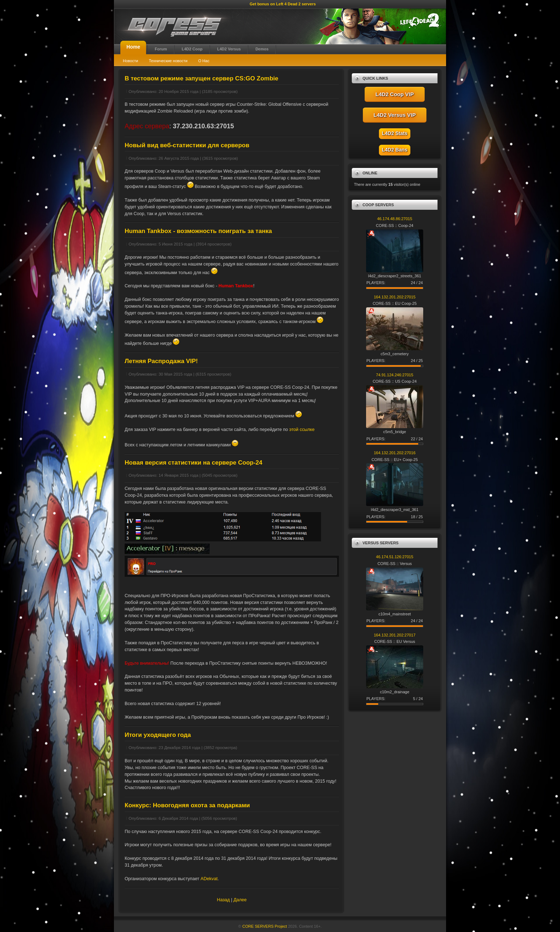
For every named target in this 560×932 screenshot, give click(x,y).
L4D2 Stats (394, 133)
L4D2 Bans (394, 150)
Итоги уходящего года (158, 735)
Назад (223, 900)
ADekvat (209, 879)
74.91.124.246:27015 (395, 375)
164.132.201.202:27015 (395, 297)
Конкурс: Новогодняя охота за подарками (187, 805)
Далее (240, 900)
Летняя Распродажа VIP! (161, 361)
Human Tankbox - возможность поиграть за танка (198, 231)
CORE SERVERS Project (265, 926)
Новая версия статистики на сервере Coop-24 (194, 463)
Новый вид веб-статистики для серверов (187, 145)
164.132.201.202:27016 (395, 453)
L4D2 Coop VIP (395, 94)
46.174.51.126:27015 (395, 557)
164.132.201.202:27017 (395, 635)
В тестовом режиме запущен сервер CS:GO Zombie (201, 78)
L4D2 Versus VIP (395, 115)
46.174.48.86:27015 (395, 219)
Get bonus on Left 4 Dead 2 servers (283, 4)
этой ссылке (302, 430)
